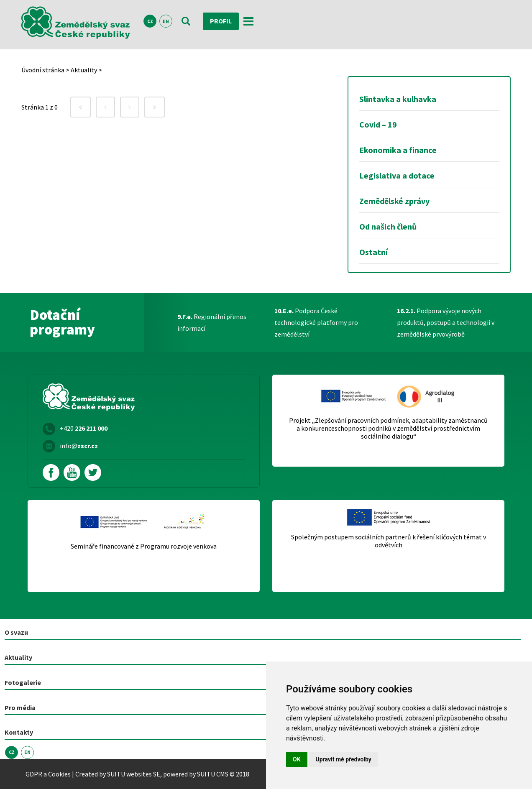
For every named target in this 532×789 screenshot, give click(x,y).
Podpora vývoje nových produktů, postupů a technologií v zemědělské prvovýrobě (446, 322)
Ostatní (373, 252)
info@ (79, 446)
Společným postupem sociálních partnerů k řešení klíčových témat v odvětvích (389, 541)
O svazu (16, 632)
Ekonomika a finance (398, 150)
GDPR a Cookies (48, 774)
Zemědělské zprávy (394, 201)
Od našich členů (388, 226)
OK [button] (297, 759)
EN (166, 22)
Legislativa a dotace (397, 175)
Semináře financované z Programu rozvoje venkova (144, 546)
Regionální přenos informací (212, 322)
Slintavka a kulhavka (398, 99)
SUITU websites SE (134, 774)
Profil (221, 21)
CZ (150, 22)
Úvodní (31, 70)
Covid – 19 (378, 124)
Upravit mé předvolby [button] (344, 759)
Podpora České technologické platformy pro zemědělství (316, 322)
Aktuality (84, 70)
